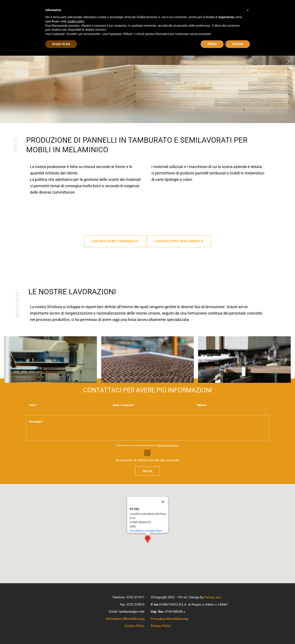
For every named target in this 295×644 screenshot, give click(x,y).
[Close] (163, 502)
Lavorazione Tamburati (115, 241)
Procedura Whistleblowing (169, 619)
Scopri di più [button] (61, 44)
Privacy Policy (161, 626)
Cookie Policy (135, 626)
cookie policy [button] (76, 21)
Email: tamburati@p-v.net (127, 612)
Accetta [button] (238, 44)
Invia (147, 471)
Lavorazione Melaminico (179, 241)
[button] (7, 62)
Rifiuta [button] (212, 44)
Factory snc (213, 597)
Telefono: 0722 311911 (128, 597)
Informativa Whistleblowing (125, 619)
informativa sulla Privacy (168, 445)
